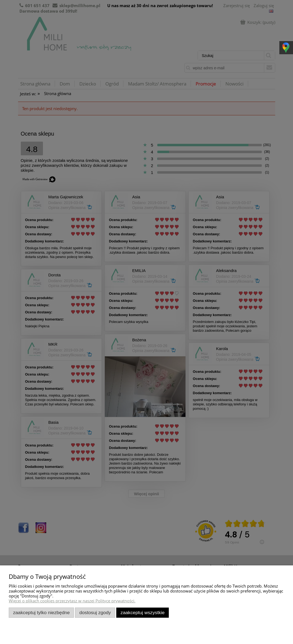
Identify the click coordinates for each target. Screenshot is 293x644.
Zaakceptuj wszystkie (143, 612)
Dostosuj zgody (95, 612)
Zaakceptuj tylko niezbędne (41, 612)
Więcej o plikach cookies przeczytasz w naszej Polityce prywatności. (72, 601)
